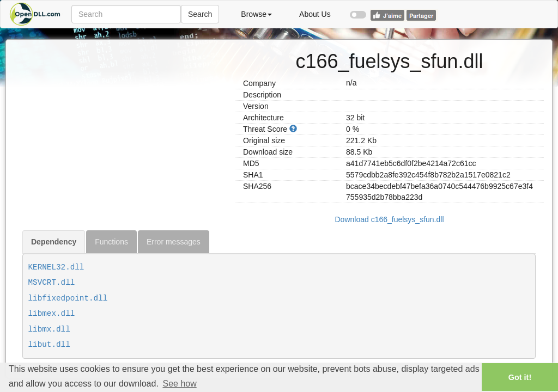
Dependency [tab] (54, 242)
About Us (315, 14)
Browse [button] (256, 14)
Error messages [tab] (174, 242)
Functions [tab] (111, 242)
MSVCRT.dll (52, 283)
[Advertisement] (125, 116)
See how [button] (179, 384)
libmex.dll (52, 314)
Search (200, 14)
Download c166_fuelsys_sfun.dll (389, 219)
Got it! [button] (520, 377)
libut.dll (49, 345)
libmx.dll (49, 329)
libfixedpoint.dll (68, 298)
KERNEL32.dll (56, 267)
